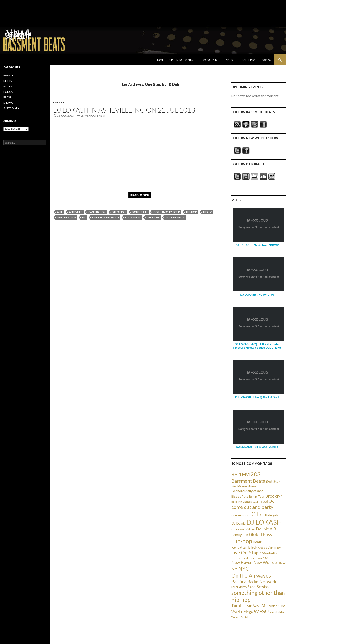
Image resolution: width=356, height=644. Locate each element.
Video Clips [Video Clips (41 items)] (277, 606)
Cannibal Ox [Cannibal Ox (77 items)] (263, 501)
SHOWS (8, 103)
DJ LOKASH (119, 212)
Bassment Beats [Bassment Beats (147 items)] (248, 481)
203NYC (266, 60)
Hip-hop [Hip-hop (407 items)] (242, 541)
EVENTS (59, 102)
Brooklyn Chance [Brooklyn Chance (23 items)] (242, 502)
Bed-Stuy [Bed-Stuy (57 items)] (273, 481)
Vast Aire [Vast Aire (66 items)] (261, 606)
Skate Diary (248, 60)
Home (160, 60)
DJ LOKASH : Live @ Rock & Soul (257, 397)
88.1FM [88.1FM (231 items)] (241, 474)
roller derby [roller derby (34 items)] (239, 587)
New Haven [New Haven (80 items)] (242, 562)
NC (84, 217)
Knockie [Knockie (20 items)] (262, 547)
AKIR (60, 212)
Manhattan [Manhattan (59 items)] (271, 553)
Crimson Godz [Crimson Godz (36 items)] (241, 515)
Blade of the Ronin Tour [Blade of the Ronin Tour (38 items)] (248, 496)
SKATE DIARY (11, 108)
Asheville (75, 212)
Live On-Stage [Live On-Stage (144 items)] (246, 552)
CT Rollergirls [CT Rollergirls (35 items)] (269, 515)
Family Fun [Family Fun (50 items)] (240, 535)
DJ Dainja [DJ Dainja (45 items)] (239, 523)
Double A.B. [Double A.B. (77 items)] (266, 529)
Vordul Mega (175, 217)
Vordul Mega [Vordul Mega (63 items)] (242, 612)
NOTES (8, 86)
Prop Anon (133, 217)
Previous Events (209, 60)
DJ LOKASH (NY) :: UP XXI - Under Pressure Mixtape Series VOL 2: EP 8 (257, 346)
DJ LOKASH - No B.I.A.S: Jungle (257, 447)
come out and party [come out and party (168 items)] (252, 507)
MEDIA (8, 81)
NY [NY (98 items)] (234, 569)
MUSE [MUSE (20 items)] (266, 558)
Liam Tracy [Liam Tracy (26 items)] (274, 547)
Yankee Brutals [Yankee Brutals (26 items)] (240, 617)
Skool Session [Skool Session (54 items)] (258, 586)
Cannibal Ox (97, 212)
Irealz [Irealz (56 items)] (257, 542)
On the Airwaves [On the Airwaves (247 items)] (251, 575)
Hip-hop (192, 212)
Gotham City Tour (167, 212)
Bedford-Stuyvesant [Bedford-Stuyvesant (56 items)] (247, 491)
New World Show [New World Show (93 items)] (269, 562)
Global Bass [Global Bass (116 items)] (260, 534)
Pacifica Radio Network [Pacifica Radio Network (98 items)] (254, 582)
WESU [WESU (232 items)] (261, 611)
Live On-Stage (66, 217)
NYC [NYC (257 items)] (244, 568)
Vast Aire (153, 217)
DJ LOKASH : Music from (257, 245)
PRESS (7, 97)
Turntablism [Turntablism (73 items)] (242, 606)
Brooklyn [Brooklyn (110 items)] (274, 496)
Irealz (208, 212)
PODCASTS (10, 92)
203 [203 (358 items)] (256, 474)
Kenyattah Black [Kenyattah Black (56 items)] (244, 547)
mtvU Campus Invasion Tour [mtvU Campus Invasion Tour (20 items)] (247, 558)
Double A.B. (140, 212)
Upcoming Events (181, 60)
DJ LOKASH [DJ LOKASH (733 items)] (264, 522)
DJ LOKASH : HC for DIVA (257, 295)
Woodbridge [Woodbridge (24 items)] (277, 612)
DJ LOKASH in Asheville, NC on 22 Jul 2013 (124, 110)
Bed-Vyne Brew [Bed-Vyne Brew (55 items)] (244, 486)
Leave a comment (93, 116)
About (230, 60)
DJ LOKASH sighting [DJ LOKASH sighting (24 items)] (243, 529)
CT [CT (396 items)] (255, 514)
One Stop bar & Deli (105, 217)
